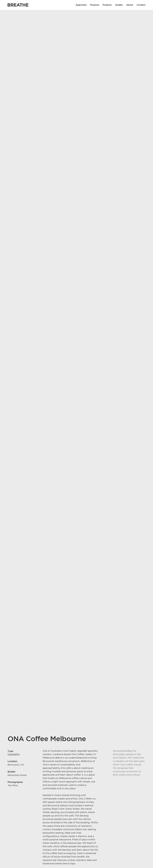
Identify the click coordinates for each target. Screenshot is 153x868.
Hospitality (14, 754)
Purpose (95, 5)
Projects (107, 5)
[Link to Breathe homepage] (18, 5)
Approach (81, 5)
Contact (141, 5)
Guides (119, 5)
